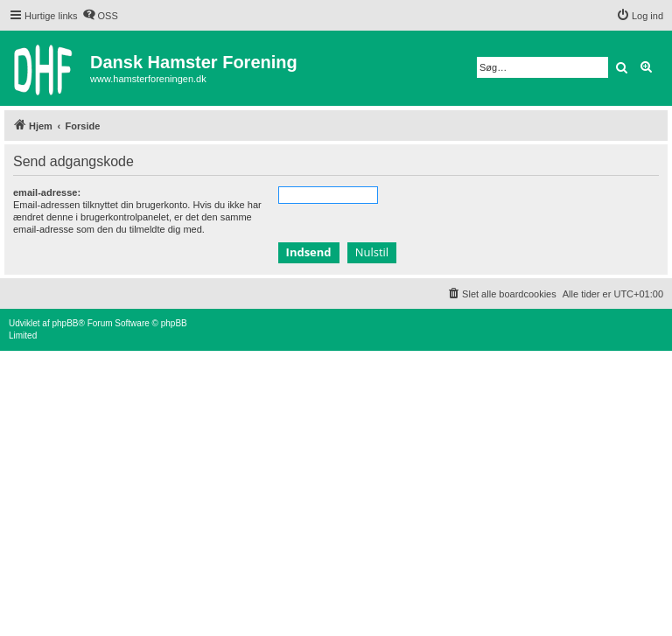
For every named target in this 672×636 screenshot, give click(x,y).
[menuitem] (100, 16)
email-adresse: (47, 192)
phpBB (65, 323)
